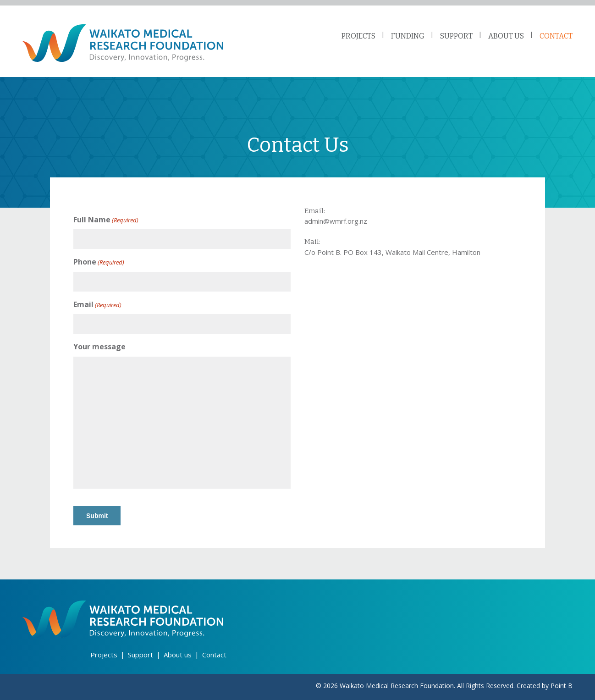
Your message (99, 347)
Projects (104, 655)
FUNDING (408, 36)
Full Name (106, 220)
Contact (214, 655)
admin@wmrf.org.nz (336, 221)
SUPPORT (456, 36)
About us (178, 655)
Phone (99, 262)
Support (140, 655)
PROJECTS (358, 36)
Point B (562, 686)
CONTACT (556, 36)
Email (97, 305)
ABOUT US (506, 36)
